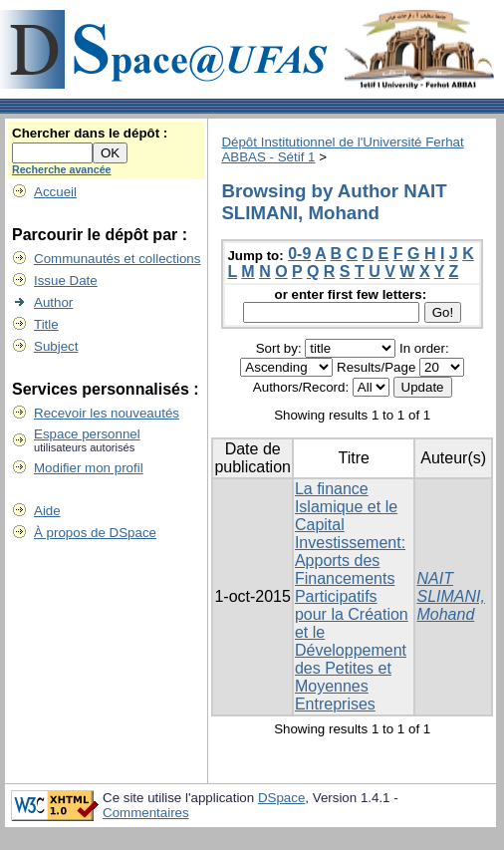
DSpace (281, 798)
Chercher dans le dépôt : (90, 133)
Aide (47, 511)
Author (53, 302)
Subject (56, 346)
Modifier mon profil (89, 468)
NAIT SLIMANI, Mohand (450, 596)
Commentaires (146, 813)
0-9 (299, 254)
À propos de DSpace (95, 533)
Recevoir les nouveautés (107, 413)
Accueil (55, 192)
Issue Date (66, 281)
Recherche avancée (62, 169)
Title (46, 324)
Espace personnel (87, 434)
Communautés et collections (117, 259)
